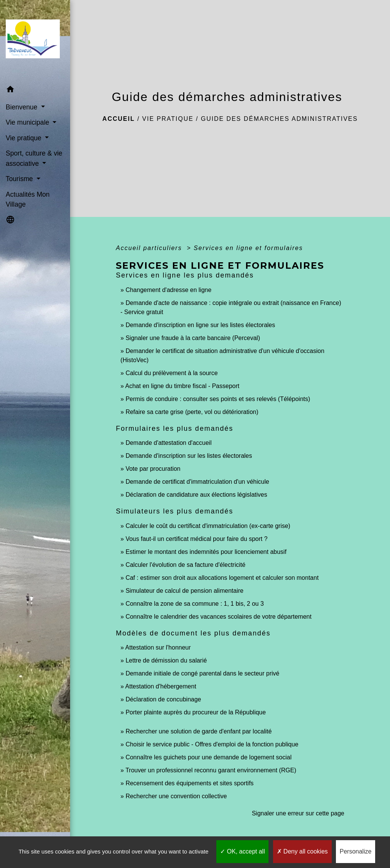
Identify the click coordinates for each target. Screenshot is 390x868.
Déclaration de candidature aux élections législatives (197, 495)
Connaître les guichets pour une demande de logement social (209, 757)
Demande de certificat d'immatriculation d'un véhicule (197, 482)
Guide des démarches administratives (279, 119)
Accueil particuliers (150, 248)
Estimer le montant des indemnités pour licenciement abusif (206, 552)
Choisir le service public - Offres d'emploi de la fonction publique (212, 744)
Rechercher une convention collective (176, 796)
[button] (35, 91)
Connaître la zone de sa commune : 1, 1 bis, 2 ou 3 (195, 604)
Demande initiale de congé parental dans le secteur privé (203, 673)
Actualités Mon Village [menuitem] (28, 199)
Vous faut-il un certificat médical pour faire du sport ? (197, 539)
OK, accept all (242, 851)
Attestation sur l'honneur (158, 647)
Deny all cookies (302, 851)
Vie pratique (168, 119)
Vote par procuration (153, 469)
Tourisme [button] (20, 179)
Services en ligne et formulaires (248, 248)
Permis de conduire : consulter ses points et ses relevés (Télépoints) (218, 399)
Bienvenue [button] (22, 107)
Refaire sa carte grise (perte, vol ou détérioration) (192, 412)
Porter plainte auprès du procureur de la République (196, 712)
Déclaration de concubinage (163, 699)
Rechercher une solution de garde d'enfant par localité (199, 731)
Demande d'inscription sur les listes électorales (189, 456)
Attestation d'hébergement (161, 686)
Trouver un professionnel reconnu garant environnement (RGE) (211, 770)
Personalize (356, 851)
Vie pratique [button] (24, 138)
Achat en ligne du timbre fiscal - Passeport (182, 386)
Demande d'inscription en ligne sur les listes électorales (201, 325)
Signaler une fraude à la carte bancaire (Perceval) (193, 338)
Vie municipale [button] (28, 122)
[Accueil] (35, 41)
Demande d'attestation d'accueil (169, 443)
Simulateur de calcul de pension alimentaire (185, 591)
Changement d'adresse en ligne (169, 290)
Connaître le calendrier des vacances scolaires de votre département (219, 617)
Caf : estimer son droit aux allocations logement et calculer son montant (222, 578)
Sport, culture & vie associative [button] (34, 158)
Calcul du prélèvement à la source (172, 373)
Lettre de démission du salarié (166, 660)
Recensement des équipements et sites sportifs (190, 783)
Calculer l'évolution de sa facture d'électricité (186, 565)
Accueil (119, 119)
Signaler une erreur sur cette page (298, 813)
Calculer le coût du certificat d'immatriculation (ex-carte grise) (208, 526)
